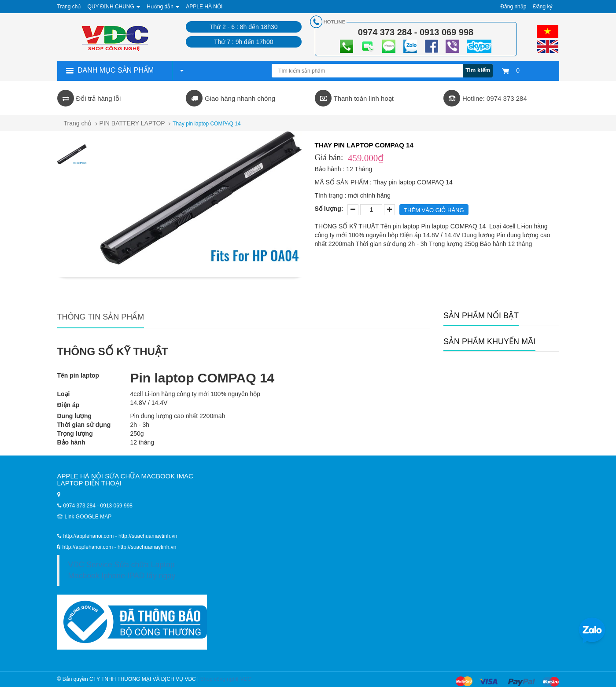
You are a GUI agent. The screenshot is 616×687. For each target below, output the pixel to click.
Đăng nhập (513, 7)
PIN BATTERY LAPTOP (132, 123)
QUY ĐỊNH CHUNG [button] (114, 7)
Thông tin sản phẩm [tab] (101, 317)
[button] (181, 70)
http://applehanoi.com (89, 547)
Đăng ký (542, 7)
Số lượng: (329, 209)
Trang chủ (69, 7)
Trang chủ (78, 123)
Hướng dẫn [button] (163, 7)
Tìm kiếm (478, 70)
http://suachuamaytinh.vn (147, 547)
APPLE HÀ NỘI (204, 7)
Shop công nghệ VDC (226, 679)
